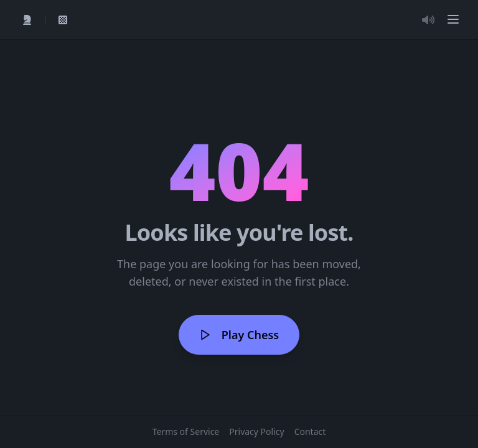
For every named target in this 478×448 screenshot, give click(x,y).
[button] (453, 19)
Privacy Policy (256, 432)
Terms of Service (186, 432)
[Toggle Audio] (428, 20)
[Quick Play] (27, 20)
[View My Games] (63, 20)
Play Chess (239, 335)
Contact (310, 432)
